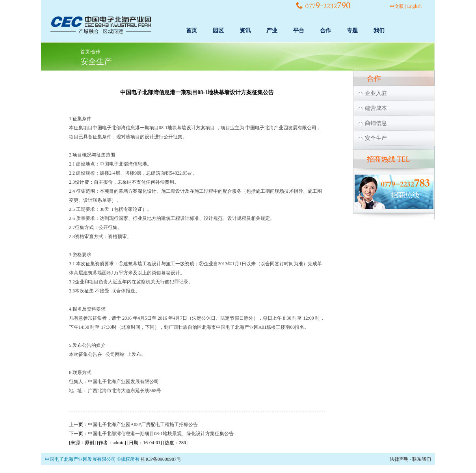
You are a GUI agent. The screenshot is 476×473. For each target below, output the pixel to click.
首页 (192, 31)
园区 (218, 31)
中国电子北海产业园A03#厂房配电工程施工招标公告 (143, 425)
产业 (272, 31)
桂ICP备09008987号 (161, 459)
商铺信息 (376, 123)
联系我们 (422, 459)
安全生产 (96, 61)
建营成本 (376, 108)
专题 (352, 31)
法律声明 (399, 459)
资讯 (245, 31)
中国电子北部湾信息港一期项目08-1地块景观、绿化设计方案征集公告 (161, 434)
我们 (379, 31)
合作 (325, 31)
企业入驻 (376, 93)
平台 (299, 31)
